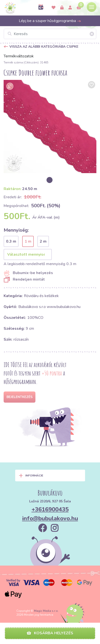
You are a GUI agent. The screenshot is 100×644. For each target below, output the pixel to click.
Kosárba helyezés (50, 633)
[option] (50, 126)
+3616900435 (50, 509)
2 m (43, 241)
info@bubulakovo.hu (50, 518)
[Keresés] (50, 34)
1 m (28, 241)
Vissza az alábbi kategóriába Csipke (44, 47)
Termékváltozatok (19, 56)
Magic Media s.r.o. (46, 611)
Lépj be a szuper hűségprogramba (50, 21)
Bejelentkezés (20, 397)
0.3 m (11, 241)
